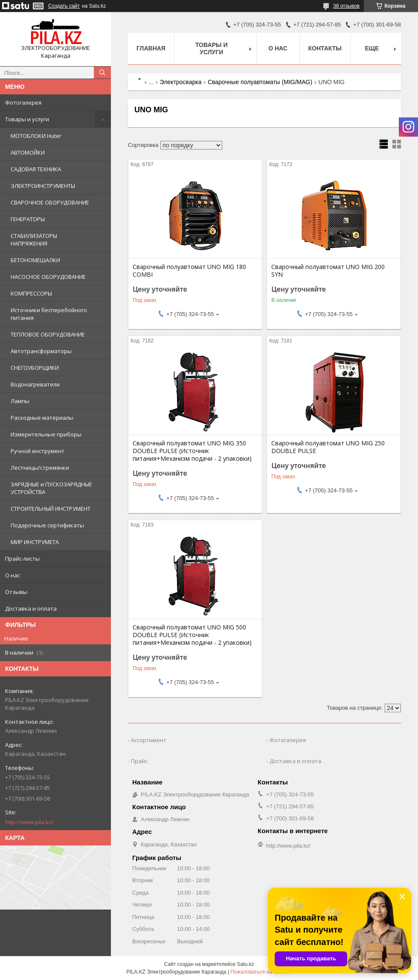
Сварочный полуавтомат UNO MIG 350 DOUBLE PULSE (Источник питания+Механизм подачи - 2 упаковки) (192, 451)
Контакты (325, 48)
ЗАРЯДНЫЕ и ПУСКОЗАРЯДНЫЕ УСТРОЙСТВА (51, 488)
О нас (13, 575)
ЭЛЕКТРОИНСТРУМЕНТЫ (43, 186)
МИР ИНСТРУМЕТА (35, 542)
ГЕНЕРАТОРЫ (28, 219)
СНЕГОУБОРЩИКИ (35, 368)
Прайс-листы (22, 559)
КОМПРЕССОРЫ (31, 293)
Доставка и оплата (31, 608)
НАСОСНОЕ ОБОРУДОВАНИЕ (48, 277)
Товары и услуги (27, 119)
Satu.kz (245, 964)
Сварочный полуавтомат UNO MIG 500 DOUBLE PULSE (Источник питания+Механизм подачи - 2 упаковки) (192, 635)
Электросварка (181, 82)
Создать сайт (64, 6)
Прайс (139, 761)
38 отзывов (346, 6)
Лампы (20, 401)
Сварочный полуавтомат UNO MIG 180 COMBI (189, 271)
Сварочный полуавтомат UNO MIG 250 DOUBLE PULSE (328, 447)
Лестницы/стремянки (40, 468)
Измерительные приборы (46, 434)
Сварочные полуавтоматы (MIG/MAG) (260, 82)
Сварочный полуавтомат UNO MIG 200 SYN (328, 271)
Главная (151, 48)
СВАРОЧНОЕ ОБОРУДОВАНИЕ (50, 202)
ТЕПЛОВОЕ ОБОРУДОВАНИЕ (48, 334)
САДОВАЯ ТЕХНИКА (36, 169)
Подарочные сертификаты (47, 525)
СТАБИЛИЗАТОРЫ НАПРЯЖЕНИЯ (34, 240)
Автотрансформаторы (41, 351)
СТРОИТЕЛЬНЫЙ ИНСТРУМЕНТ (51, 509)
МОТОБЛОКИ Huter (36, 136)
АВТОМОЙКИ (28, 152)
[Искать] (102, 73)
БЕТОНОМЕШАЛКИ (35, 260)
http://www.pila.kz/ (29, 822)
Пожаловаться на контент (261, 972)
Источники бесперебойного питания (49, 314)
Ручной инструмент (38, 451)
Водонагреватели (35, 384)
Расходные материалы (42, 418)
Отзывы (16, 592)
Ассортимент (149, 740)
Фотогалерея (23, 102)
